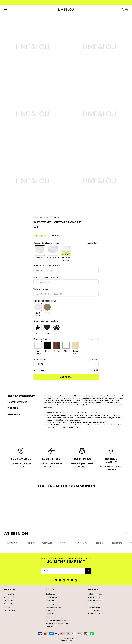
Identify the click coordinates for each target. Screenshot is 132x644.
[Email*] (63, 571)
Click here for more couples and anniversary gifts (86, 422)
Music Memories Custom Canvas (74, 425)
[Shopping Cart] (126, 10)
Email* (46, 571)
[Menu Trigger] (6, 10)
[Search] (122, 10)
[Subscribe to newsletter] (88, 571)
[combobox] (66, 270)
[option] (40, 253)
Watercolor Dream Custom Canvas (103, 425)
